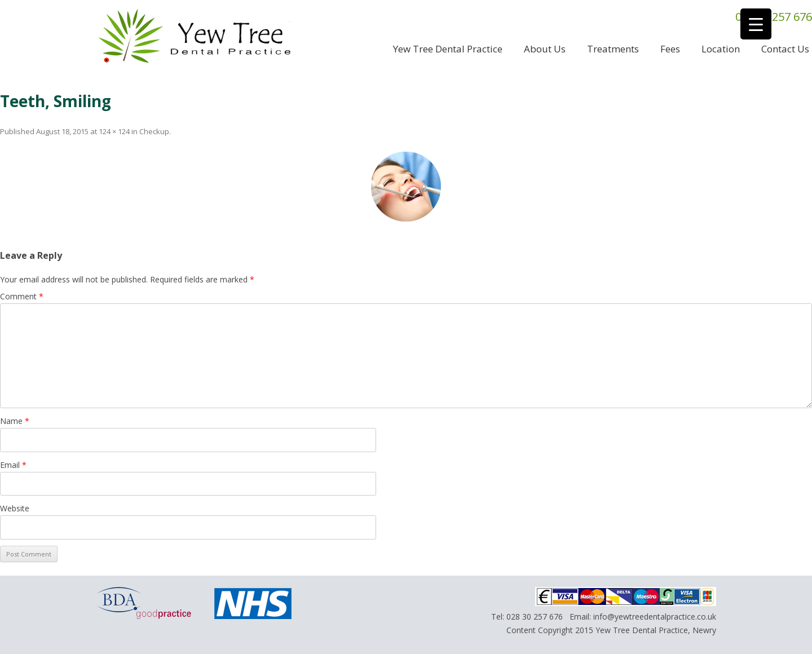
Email (13, 465)
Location (721, 49)
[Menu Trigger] (756, 24)
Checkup (154, 131)
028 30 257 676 (535, 617)
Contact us (785, 49)
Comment (22, 296)
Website (15, 508)
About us (545, 49)
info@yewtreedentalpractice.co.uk (655, 617)
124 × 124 (114, 131)
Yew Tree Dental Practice (448, 49)
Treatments (613, 49)
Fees (670, 49)
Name (15, 421)
